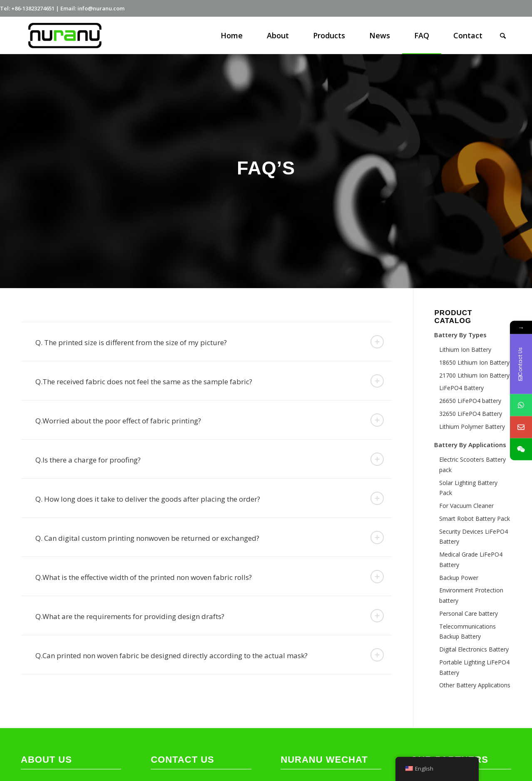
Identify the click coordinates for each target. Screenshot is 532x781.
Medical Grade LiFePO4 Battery (471, 560)
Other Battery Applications (475, 685)
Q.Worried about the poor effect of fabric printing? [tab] (210, 420)
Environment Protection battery (471, 595)
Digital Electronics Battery (474, 649)
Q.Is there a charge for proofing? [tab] (210, 459)
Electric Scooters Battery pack (472, 465)
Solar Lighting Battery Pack (468, 488)
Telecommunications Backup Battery (467, 632)
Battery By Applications (470, 445)
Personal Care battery (469, 613)
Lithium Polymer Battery (472, 427)
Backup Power (459, 578)
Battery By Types (460, 335)
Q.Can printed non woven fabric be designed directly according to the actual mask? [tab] (210, 655)
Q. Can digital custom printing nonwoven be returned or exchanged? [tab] (210, 537)
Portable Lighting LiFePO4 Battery (474, 667)
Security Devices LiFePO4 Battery (474, 537)
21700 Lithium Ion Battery (474, 375)
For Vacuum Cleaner (466, 506)
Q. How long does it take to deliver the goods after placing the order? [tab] (210, 498)
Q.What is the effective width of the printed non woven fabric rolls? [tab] (210, 577)
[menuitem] (232, 35)
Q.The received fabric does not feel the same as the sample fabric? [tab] (210, 381)
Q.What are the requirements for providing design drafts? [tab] (210, 616)
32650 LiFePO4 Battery (471, 414)
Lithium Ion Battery (465, 349)
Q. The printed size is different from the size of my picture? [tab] (210, 342)
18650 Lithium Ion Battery (474, 362)
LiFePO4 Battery (461, 388)
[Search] (503, 35)
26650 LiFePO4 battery (470, 401)
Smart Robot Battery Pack (475, 519)
